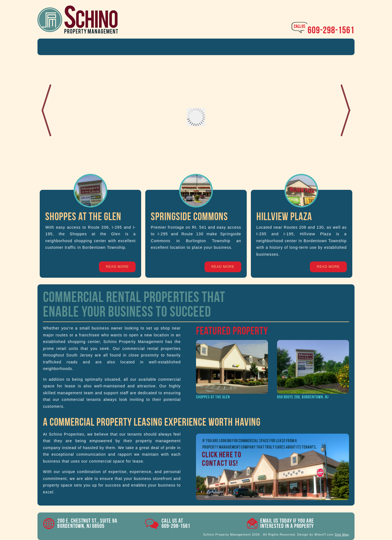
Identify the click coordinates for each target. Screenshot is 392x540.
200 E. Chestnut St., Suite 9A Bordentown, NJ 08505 (87, 523)
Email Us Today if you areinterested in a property (287, 523)
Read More (117, 267)
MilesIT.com (324, 534)
